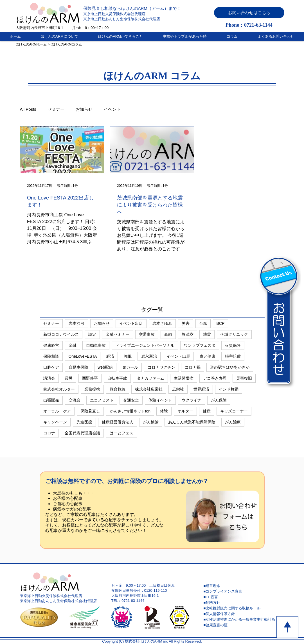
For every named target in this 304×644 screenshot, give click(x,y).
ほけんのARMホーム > (33, 44)
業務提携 (92, 389)
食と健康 (208, 356)
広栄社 (178, 389)
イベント (112, 109)
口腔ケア (51, 367)
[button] (249, 13)
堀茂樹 (188, 334)
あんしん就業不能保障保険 (192, 422)
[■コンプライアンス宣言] (244, 591)
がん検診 (151, 422)
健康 (207, 411)
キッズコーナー (234, 411)
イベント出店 (131, 323)
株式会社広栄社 (149, 389)
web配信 (105, 367)
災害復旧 (244, 378)
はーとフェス (121, 433)
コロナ (49, 433)
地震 (207, 334)
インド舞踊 (229, 389)
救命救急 (118, 389)
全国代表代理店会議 (82, 433)
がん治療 (233, 422)
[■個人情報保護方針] (244, 614)
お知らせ (84, 109)
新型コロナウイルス (61, 334)
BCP (221, 323)
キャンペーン (55, 422)
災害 (186, 323)
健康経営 (51, 345)
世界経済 (201, 389)
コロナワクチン (161, 367)
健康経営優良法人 (118, 422)
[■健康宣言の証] (244, 625)
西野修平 (90, 378)
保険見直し (90, 411)
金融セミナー (118, 334)
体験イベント (160, 400)
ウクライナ (192, 400)
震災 (69, 378)
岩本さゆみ (162, 323)
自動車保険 (78, 367)
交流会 (75, 400)
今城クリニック (234, 334)
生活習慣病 (184, 378)
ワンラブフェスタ (200, 345)
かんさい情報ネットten (130, 411)
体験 (164, 411)
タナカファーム (150, 378)
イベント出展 (178, 356)
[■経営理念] (244, 586)
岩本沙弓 (76, 323)
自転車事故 (117, 378)
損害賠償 (233, 356)
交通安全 (131, 400)
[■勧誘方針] (244, 603)
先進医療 (84, 422)
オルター (185, 411)
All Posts (28, 109)
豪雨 (168, 334)
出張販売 (51, 400)
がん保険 (219, 400)
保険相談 (51, 356)
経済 (110, 356)
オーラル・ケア (57, 411)
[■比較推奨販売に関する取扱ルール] (244, 608)
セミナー (56, 109)
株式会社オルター (59, 389)
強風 (128, 356)
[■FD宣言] (244, 597)
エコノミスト (102, 400)
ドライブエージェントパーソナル (145, 345)
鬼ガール (130, 367)
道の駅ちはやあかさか (230, 367)
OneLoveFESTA (83, 356)
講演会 (49, 378)
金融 (73, 345)
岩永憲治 (149, 356)
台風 (203, 323)
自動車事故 (96, 345)
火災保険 (233, 345)
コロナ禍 (193, 367)
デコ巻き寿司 (215, 378)
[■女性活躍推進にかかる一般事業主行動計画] (244, 620)
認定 (92, 334)
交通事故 (147, 334)
